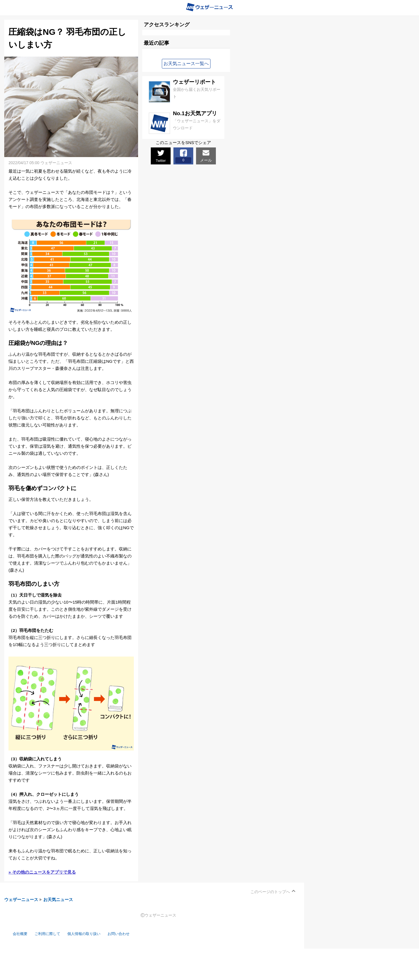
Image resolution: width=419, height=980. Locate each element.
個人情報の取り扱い (93, 934)
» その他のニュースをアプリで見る (42, 872)
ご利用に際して (52, 934)
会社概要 (21, 934)
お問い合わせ (132, 934)
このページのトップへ (270, 892)
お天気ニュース (58, 899)
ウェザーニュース (21, 899)
